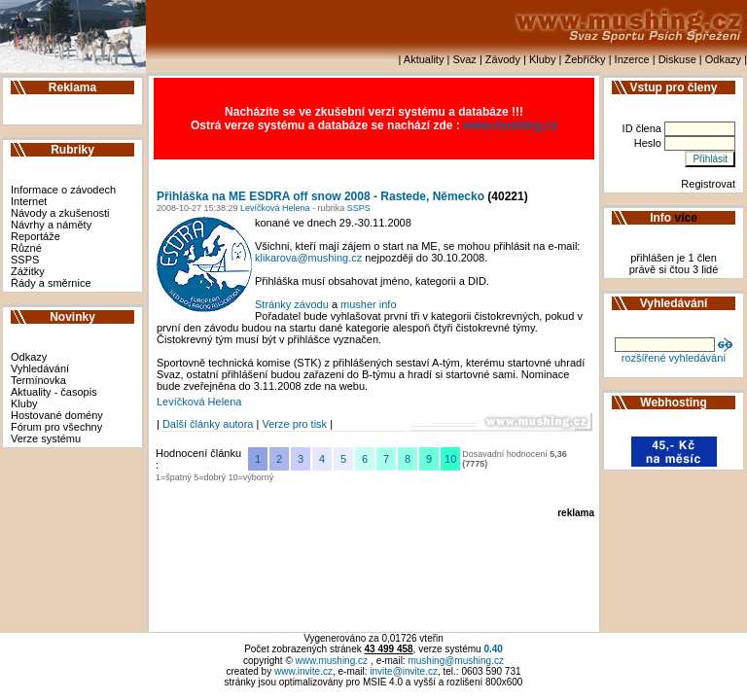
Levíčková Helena (274, 208)
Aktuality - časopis (54, 392)
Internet (29, 201)
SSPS (25, 260)
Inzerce (632, 59)
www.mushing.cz (510, 125)
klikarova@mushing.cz (308, 258)
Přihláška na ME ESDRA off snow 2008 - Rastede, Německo (320, 196)
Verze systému (46, 438)
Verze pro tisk (294, 424)
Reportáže (36, 236)
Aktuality (424, 59)
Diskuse (677, 59)
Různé (26, 248)
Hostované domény (57, 415)
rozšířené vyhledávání (674, 358)
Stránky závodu (292, 304)
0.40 (493, 649)
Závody (503, 59)
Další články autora (208, 424)
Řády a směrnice (51, 283)
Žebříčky (585, 59)
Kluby (543, 59)
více (685, 218)
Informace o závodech (63, 190)
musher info (368, 304)
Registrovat (708, 184)
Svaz (464, 59)
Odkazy (723, 59)
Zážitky (28, 271)
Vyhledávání (40, 368)
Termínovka (38, 380)
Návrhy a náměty (51, 225)
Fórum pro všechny (56, 427)
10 (450, 459)
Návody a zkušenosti (60, 213)
